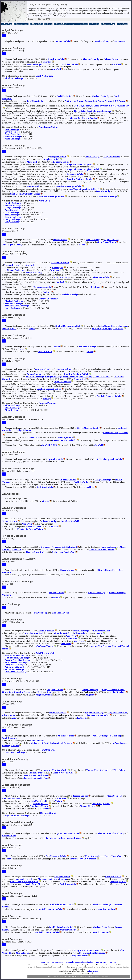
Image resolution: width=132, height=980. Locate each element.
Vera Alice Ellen (16, 655)
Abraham (14, 78)
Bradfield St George (108, 196)
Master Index (37, 24)
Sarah (120, 41)
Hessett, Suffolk (60, 240)
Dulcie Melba (16, 672)
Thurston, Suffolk (62, 41)
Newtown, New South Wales (55, 770)
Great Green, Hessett (107, 242)
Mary (19, 245)
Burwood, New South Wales (36, 778)
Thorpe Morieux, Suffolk (88, 428)
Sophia (111, 240)
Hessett (82, 245)
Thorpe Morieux (67, 570)
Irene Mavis (15, 752)
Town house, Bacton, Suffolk (102, 549)
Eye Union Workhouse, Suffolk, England (59, 547)
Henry (13, 219)
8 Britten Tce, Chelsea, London (83, 118)
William (6, 329)
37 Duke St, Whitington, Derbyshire (108, 329)
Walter (13, 136)
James (108, 547)
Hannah (33, 438)
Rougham (90, 695)
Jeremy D (107, 977)
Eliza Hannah (60, 613)
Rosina (124, 713)
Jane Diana (36, 101)
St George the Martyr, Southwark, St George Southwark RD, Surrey (95, 101)
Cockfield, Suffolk (70, 64)
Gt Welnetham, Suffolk (56, 856)
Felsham (56, 597)
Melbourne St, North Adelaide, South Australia (51, 743)
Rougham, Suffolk (58, 157)
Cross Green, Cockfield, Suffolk (24, 882)
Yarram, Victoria (10, 521)
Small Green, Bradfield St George (25, 194)
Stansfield (47, 62)
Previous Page (109, 24)
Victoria (45, 501)
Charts (49, 24)
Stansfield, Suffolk (56, 59)
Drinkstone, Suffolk (100, 277)
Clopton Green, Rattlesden (97, 715)
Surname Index (22, 24)
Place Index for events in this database (72, 24)
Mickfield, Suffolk (66, 736)
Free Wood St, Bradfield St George (84, 189)
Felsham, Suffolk (56, 593)
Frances (35, 374)
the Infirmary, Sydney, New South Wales (63, 838)
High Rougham (118, 692)
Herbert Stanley (17, 658)
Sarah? (13, 217)
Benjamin (94, 713)
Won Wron (27, 524)
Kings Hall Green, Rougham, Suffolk (83, 169)
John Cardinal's (61, 977)
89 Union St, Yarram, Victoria (30, 529)
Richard (62, 633)
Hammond (24, 879)
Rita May (38, 801)
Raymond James (17, 815)
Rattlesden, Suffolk (58, 713)
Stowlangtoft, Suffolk (60, 263)
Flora (37, 740)
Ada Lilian (14, 669)
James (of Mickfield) (107, 736)
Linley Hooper (93, 971)
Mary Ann (112, 157)
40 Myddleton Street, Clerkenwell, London (92, 111)
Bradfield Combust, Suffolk (76, 374)
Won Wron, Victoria (45, 646)
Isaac (103, 191)
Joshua (40, 613)
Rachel (70, 294)
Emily (110, 690)
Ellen (123, 326)
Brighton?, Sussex (80, 955)
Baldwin (96, 593)
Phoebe (110, 856)
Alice (12, 129)
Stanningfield (80, 379)
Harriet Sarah (33, 884)
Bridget (34, 272)
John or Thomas (17, 306)
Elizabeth (14, 301)
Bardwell (60, 282)
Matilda (87, 346)
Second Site (68, 977)
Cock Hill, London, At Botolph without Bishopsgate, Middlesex (101, 106)
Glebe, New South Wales (63, 773)
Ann (30, 265)
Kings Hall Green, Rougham (80, 164)
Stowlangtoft (57, 268)
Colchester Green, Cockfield (116, 433)
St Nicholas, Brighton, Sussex (92, 953)
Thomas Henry (98, 770)
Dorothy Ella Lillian (19, 660)
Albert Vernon (16, 662)
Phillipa (23, 430)
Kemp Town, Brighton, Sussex (87, 950)
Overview (95, 24)
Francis (102, 41)
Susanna (33, 186)
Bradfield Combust (62, 382)
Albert (49, 521)
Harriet (13, 203)
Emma (13, 205)
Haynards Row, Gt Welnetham (83, 859)
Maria (32, 162)
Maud (12, 139)
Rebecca (112, 59)
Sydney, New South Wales (64, 552)
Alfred (13, 405)
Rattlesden (82, 718)
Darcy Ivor (15, 665)
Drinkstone (96, 287)
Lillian (37, 773)
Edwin (13, 132)
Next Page (123, 24)
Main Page (8, 24)
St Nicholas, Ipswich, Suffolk (109, 459)
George (13, 208)
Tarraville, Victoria (46, 631)
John (92, 157)
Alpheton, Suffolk (68, 479)
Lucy (114, 713)
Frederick (18, 692)
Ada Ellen (70, 521)
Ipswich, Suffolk (56, 459)
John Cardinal (90, 977)
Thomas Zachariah (111, 833)
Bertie (40, 692)
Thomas (91, 59)
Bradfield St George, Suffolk (80, 179)
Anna (12, 210)
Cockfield (117, 64)
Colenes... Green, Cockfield (64, 440)
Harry (8, 859)
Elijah (10, 245)
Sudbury (47, 292)
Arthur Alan (15, 667)
